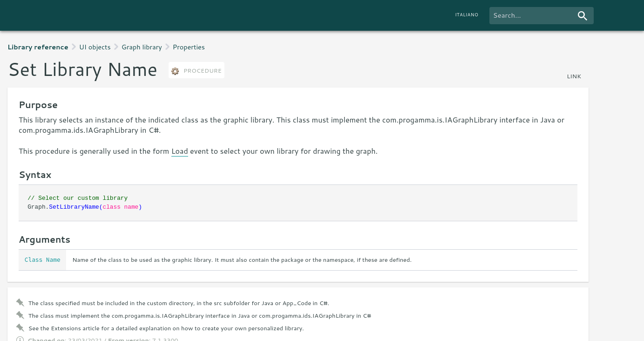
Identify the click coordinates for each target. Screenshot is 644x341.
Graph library (142, 47)
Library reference (38, 47)
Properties (189, 47)
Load (180, 151)
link (574, 76)
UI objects (95, 47)
